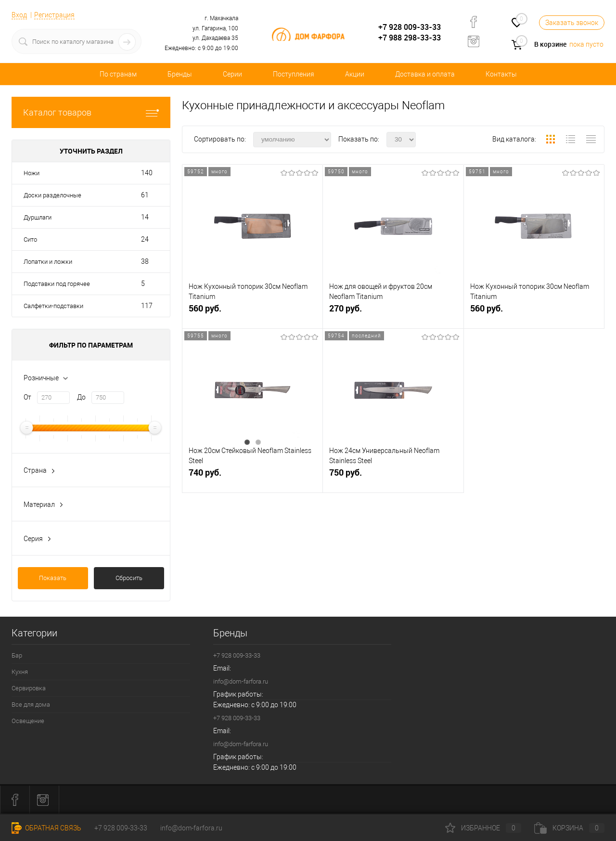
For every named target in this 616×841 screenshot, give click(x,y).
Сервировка (29, 688)
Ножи (32, 173)
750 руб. (393, 477)
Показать (53, 578)
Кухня (20, 672)
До (81, 397)
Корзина (569, 828)
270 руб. (393, 313)
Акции (355, 74)
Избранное (483, 828)
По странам (118, 74)
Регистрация (54, 15)
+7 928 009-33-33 (410, 27)
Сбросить (129, 578)
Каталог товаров (91, 112)
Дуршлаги (38, 217)
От (27, 397)
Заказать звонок (572, 23)
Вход (19, 15)
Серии (232, 74)
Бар (17, 655)
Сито (30, 239)
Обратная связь (46, 828)
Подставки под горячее (57, 284)
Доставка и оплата (425, 74)
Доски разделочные (52, 195)
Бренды (180, 74)
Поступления (294, 74)
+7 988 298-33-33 (410, 38)
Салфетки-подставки (53, 306)
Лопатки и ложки (48, 262)
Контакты (501, 74)
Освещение (28, 721)
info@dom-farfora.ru (241, 681)
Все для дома (31, 705)
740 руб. (252, 477)
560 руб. (252, 313)
